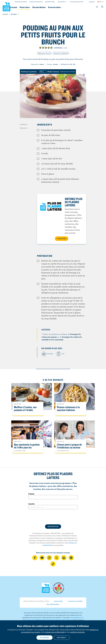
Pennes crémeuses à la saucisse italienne (68, 409)
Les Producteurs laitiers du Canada (7, 6)
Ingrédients (24, 124)
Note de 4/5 (49, 48)
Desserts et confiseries (61, 53)
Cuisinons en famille (75, 601)
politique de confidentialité (55, 632)
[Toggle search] (102, 7)
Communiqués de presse (77, 2)
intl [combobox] (100, 2)
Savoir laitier (58, 601)
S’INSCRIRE (62, 239)
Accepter (44, 638)
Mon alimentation (53, 604)
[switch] (57, 72)
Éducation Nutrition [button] (53, 7)
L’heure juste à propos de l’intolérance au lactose (69, 446)
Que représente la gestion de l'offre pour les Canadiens (27, 448)
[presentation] (53, 517)
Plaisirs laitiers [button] (36, 7)
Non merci (62, 638)
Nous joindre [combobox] (61, 2)
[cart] (97, 7)
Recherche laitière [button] (70, 7)
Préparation (24, 128)
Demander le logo (50, 2)
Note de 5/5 (51, 48)
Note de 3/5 (46, 48)
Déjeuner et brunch (44, 53)
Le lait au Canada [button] (21, 7)
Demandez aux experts (21, 2)
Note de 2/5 (43, 48)
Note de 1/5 (40, 48)
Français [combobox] (91, 2)
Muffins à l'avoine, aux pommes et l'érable (25, 409)
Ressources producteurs (36, 2)
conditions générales (77, 632)
